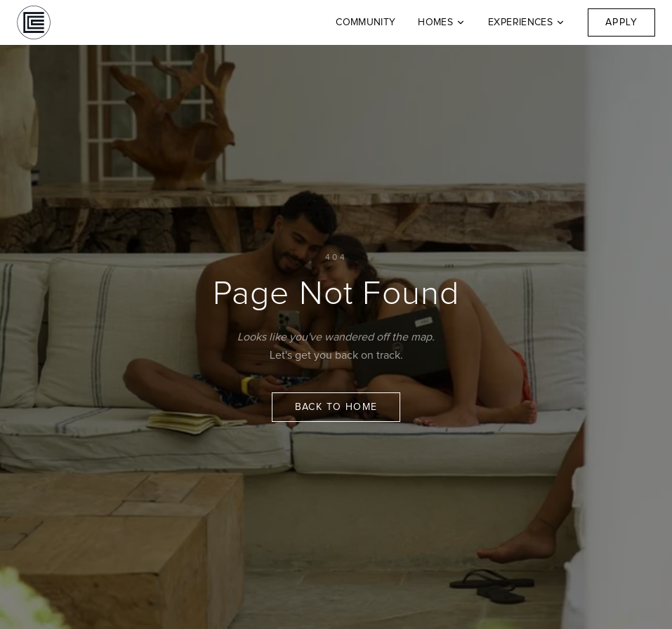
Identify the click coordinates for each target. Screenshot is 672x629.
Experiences (527, 22)
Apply (621, 22)
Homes (442, 22)
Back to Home (336, 407)
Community (365, 22)
